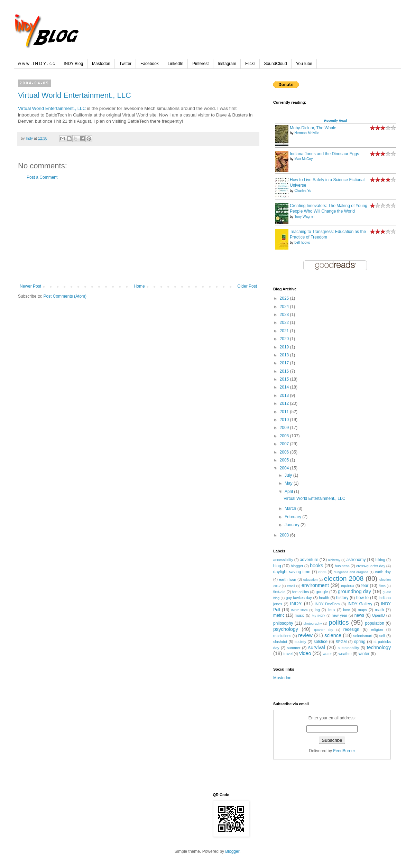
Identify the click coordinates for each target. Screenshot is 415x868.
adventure (309, 560)
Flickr (250, 64)
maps (362, 610)
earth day (383, 572)
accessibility (283, 560)
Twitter (125, 64)
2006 (285, 452)
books (316, 566)
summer (294, 648)
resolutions (282, 636)
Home (139, 286)
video (305, 653)
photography (313, 623)
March (291, 508)
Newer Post (30, 286)
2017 (285, 363)
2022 (285, 323)
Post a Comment (42, 177)
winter (364, 654)
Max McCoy (303, 159)
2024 (285, 307)
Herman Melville (307, 133)
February (293, 517)
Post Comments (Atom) (65, 296)
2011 (285, 412)
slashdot (280, 642)
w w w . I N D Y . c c (36, 64)
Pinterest (200, 64)
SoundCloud (276, 64)
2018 (285, 355)
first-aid (279, 592)
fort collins (301, 592)
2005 (285, 460)
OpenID (379, 615)
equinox (348, 586)
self (382, 636)
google (322, 592)
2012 (285, 403)
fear (365, 586)
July (289, 475)
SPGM (341, 642)
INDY (296, 604)
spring (360, 642)
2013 (285, 395)
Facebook (150, 64)
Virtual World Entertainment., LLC (75, 95)
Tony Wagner (305, 217)
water (327, 654)
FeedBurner (344, 751)
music (299, 615)
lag (317, 610)
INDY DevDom (327, 604)
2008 (285, 436)
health (324, 598)
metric (279, 615)
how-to (362, 598)
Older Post (247, 286)
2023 (285, 315)
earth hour (288, 579)
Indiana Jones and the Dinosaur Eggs (324, 154)
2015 (285, 379)
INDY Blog (73, 64)
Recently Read (335, 120)
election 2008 (344, 578)
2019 (285, 347)
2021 (285, 331)
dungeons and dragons (351, 572)
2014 (285, 387)
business (342, 566)
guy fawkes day (299, 598)
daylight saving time (292, 572)
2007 (285, 444)
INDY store (299, 610)
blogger (297, 566)
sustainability (348, 648)
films (382, 586)
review (305, 635)
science (333, 635)
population (375, 623)
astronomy (356, 560)
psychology (286, 629)
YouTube (304, 64)
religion (377, 629)
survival (317, 647)
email (291, 586)
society (301, 642)
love (347, 610)
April (289, 492)
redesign (351, 629)
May (289, 483)
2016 (285, 371)
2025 (285, 298)
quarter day (324, 630)
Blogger (232, 851)
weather (345, 654)
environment (315, 585)
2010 (285, 420)
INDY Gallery (360, 604)
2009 (285, 428)
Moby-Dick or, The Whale (313, 128)
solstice (321, 642)
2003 (285, 535)
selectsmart (363, 636)
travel (288, 654)
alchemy (334, 560)
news (359, 615)
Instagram (227, 64)
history (342, 598)
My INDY (318, 615)
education (311, 580)
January (293, 525)
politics (339, 622)
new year (339, 615)
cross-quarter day (371, 566)
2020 (285, 339)
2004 (285, 468)
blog (277, 566)
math (380, 610)
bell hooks (302, 242)
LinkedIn (176, 64)
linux (331, 610)
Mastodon (101, 64)
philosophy (283, 623)
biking (380, 560)
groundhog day (354, 591)
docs (322, 572)
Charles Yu (303, 191)
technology (379, 647)
